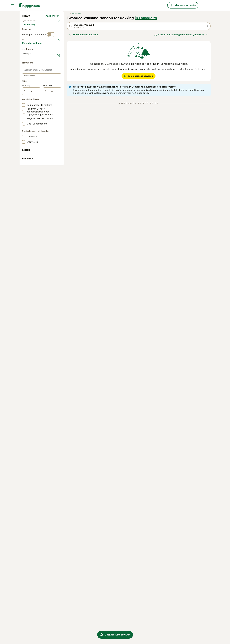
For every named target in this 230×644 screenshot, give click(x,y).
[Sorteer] (181, 90)
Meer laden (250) (52, 176)
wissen (55, 108)
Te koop (29, 83)
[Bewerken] (58, 189)
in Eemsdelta (146, 74)
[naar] (52, 225)
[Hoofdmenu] (12, 5)
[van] (31, 225)
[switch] (51, 101)
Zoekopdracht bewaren (84, 90)
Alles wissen (52, 72)
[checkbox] (24, 123)
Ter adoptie (46, 83)
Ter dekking (31, 90)
